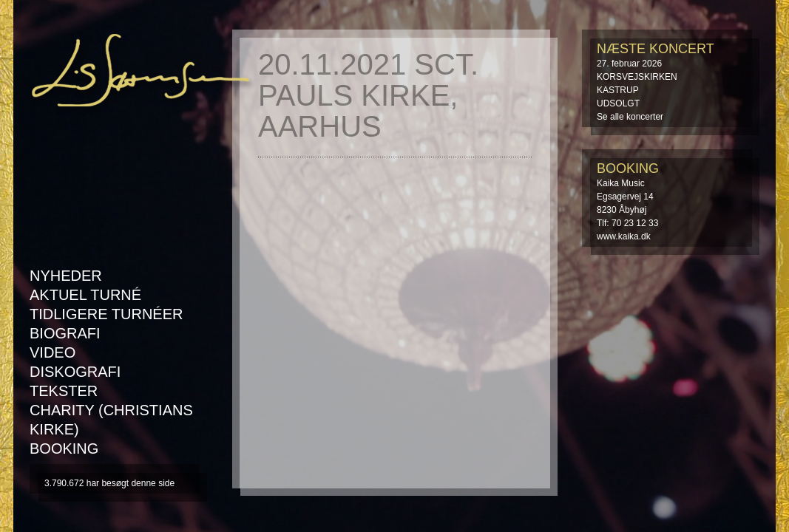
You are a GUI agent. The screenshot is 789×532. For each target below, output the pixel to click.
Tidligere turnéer (106, 314)
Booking (64, 449)
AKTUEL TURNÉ (85, 295)
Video (53, 352)
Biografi (65, 333)
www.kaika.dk (624, 236)
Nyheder (66, 276)
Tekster (64, 391)
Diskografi (75, 372)
